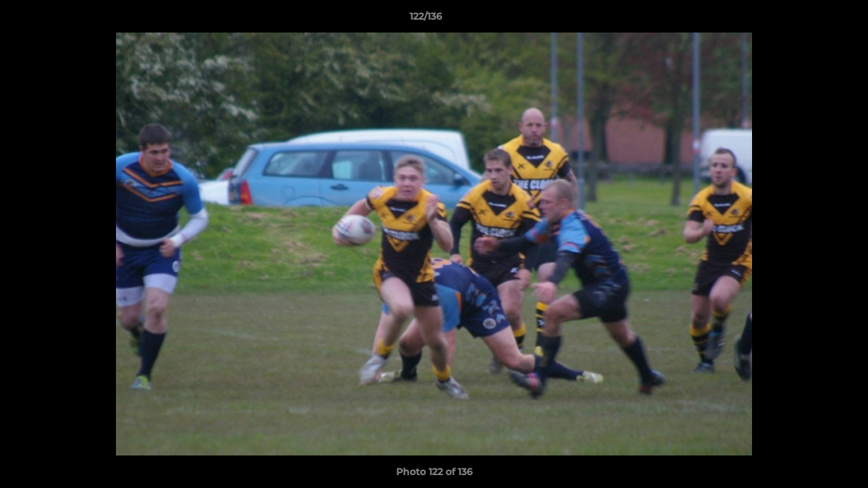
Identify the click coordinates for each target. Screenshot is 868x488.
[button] (811, 20)
